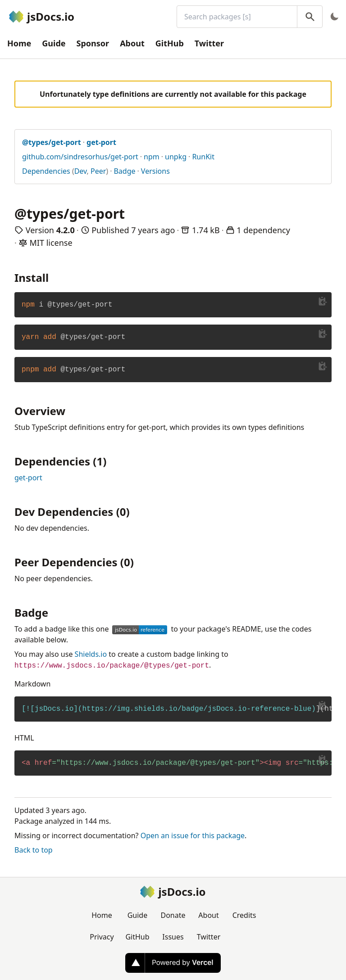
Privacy (102, 937)
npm (152, 157)
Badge (124, 171)
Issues (173, 937)
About (132, 43)
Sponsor (93, 43)
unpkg (176, 157)
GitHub (170, 43)
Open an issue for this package (193, 835)
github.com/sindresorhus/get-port (80, 157)
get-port (28, 478)
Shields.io (91, 654)
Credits (244, 915)
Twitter (209, 43)
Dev (81, 171)
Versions (155, 171)
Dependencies (46, 171)
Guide (54, 43)
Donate (173, 915)
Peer (98, 171)
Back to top (34, 850)
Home (19, 43)
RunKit (203, 157)
